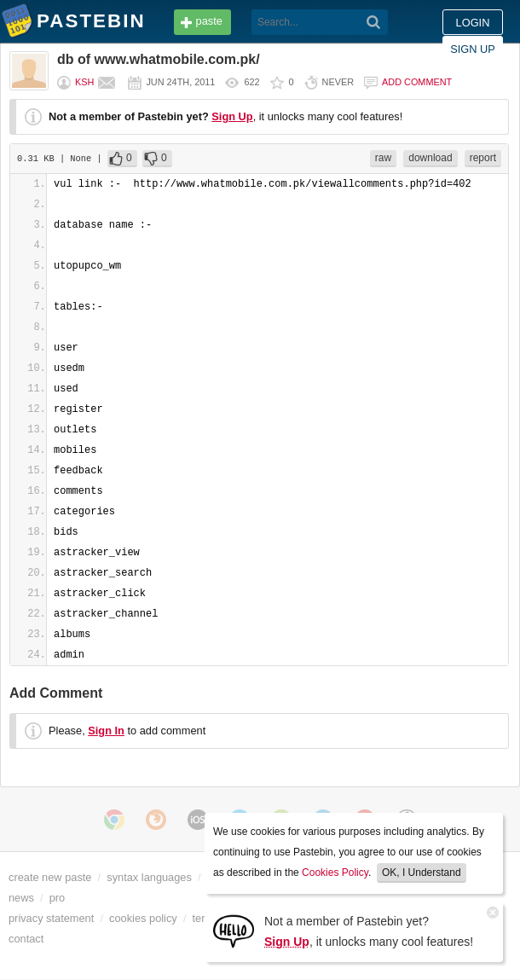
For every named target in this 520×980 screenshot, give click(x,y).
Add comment (417, 82)
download (430, 158)
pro (58, 898)
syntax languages (149, 877)
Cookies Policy (335, 873)
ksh (84, 82)
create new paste (50, 877)
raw (383, 158)
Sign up (473, 49)
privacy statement (51, 918)
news (21, 898)
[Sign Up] (234, 930)
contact (26, 939)
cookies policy (143, 918)
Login (473, 23)
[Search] (374, 22)
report (483, 158)
